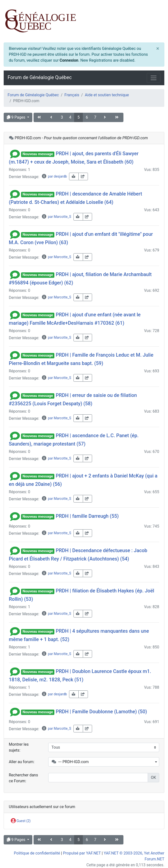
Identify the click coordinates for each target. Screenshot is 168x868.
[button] (15, 154)
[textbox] (104, 762)
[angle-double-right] (117, 117)
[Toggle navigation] (154, 78)
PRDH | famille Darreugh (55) (87, 516)
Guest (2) (21, 821)
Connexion (69, 60)
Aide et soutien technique (107, 95)
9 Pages (17, 117)
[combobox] (104, 762)
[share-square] (83, 176)
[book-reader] (74, 176)
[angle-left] (52, 117)
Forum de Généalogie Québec (40, 77)
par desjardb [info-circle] (54, 176)
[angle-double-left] (40, 117)
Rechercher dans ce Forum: (23, 778)
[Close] (158, 48)
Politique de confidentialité (37, 853)
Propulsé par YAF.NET (82, 853)
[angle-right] (105, 117)
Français (72, 95)
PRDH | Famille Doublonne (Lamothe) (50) (101, 712)
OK (153, 777)
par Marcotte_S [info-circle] (56, 217)
